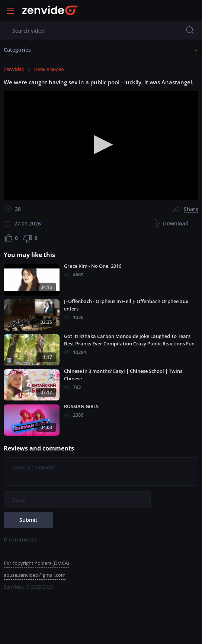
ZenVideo (14, 69)
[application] (101, 145)
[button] (101, 145)
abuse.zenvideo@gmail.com (35, 575)
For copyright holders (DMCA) (36, 563)
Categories (17, 50)
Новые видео (49, 69)
